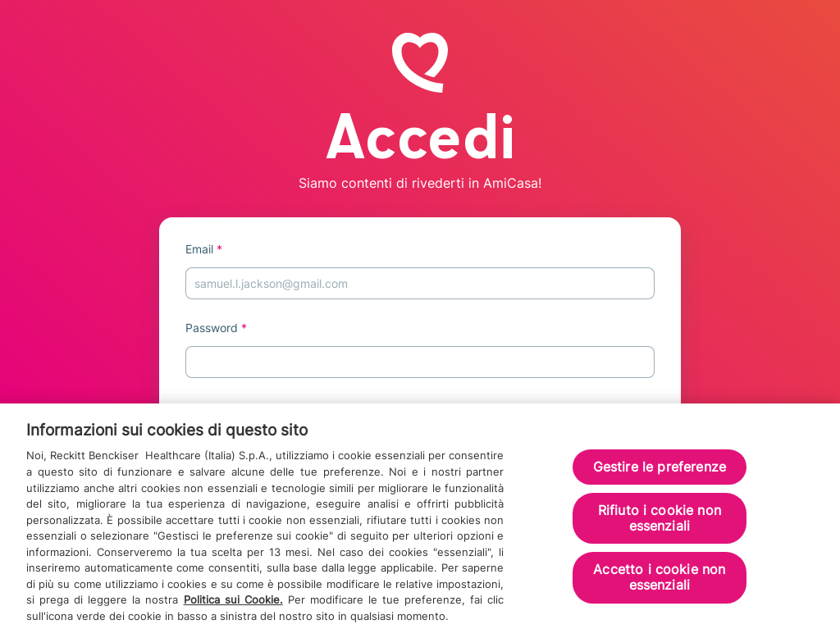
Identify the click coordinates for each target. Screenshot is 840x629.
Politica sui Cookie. (233, 604)
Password (216, 328)
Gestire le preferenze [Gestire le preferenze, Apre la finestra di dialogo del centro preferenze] (660, 472)
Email (204, 249)
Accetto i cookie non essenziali (659, 582)
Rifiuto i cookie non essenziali (660, 523)
